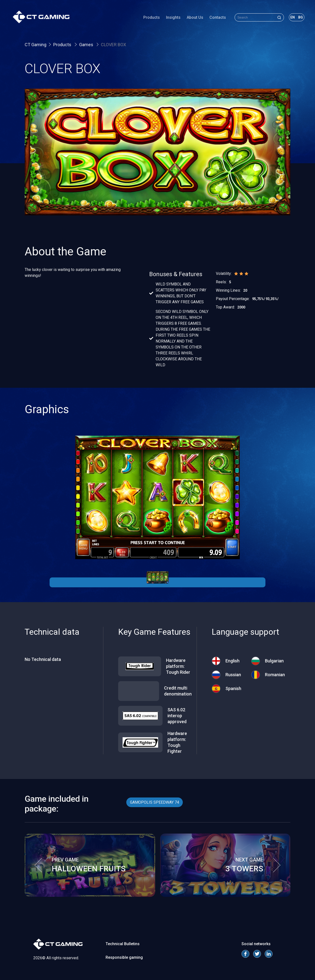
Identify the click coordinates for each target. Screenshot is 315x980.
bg (289, 21)
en (281, 21)
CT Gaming (36, 45)
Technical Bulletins (123, 944)
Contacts (206, 21)
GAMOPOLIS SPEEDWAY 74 (155, 802)
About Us (183, 21)
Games (87, 45)
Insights (161, 21)
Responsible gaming (124, 957)
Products (140, 21)
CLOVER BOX (113, 45)
